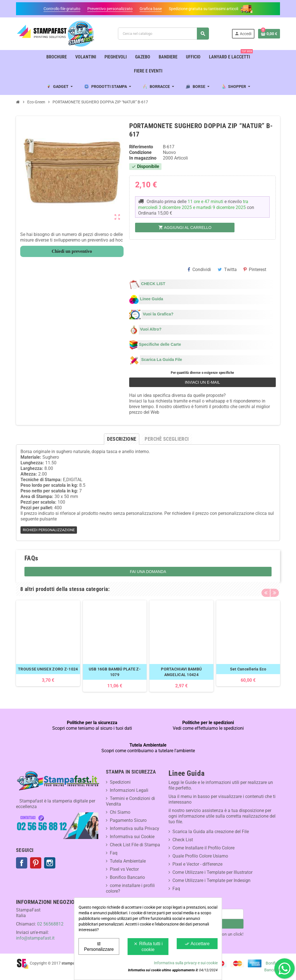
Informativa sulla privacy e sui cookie (186, 963)
